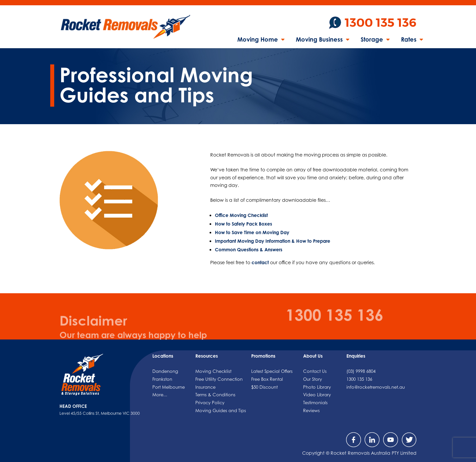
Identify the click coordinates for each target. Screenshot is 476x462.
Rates (409, 40)
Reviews (311, 410)
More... (160, 395)
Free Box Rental (267, 379)
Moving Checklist (213, 371)
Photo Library (317, 387)
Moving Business (319, 40)
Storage (372, 40)
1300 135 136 (381, 23)
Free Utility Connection (219, 379)
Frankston (162, 379)
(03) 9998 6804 (361, 371)
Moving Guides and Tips (221, 410)
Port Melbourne (169, 387)
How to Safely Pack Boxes (243, 224)
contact (260, 262)
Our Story (313, 379)
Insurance (205, 387)
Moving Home (258, 40)
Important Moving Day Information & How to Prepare (273, 241)
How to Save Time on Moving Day (252, 232)
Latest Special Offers (272, 371)
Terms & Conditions (215, 395)
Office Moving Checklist (241, 215)
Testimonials (315, 403)
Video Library (317, 395)
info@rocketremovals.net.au (376, 387)
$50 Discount (264, 387)
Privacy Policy (210, 403)
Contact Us (315, 371)
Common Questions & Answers (249, 249)
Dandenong (165, 371)
